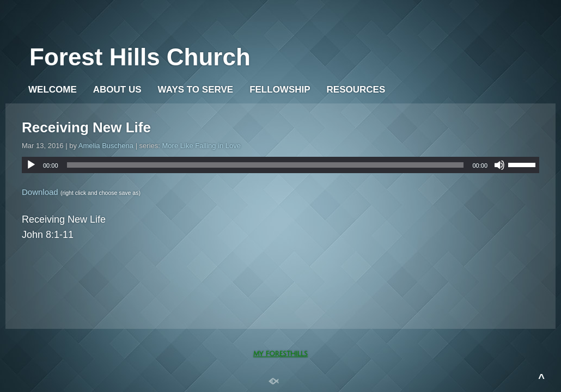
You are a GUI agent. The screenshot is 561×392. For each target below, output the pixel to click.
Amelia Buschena (106, 146)
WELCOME (53, 90)
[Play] (31, 165)
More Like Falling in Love (202, 146)
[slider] (266, 165)
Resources (356, 90)
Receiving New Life (86, 127)
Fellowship (280, 90)
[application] (280, 165)
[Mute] (499, 165)
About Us (117, 90)
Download (40, 192)
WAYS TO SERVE (196, 90)
